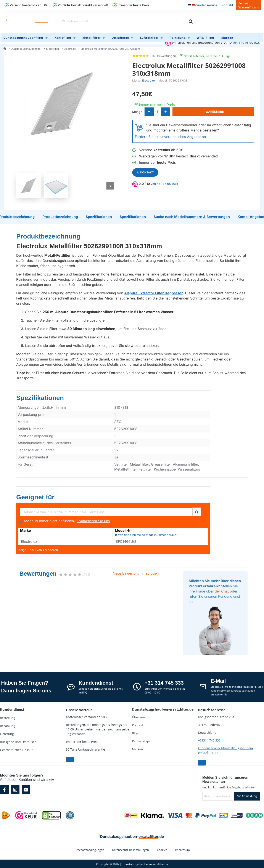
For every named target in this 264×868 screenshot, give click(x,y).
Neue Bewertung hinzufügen (136, 572)
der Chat (222, 590)
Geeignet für (35, 496)
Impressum (182, 849)
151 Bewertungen (164, 53)
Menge (137, 109)
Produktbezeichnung (48, 235)
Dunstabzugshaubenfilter (26, 46)
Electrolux (70, 46)
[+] (177, 109)
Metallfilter (53, 46)
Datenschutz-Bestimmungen (130, 849)
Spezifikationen (40, 397)
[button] (220, 109)
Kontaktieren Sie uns (93, 520)
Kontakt (145, 170)
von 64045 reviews (164, 181)
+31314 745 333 (209, 739)
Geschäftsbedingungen (89, 849)
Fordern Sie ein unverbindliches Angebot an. (171, 134)
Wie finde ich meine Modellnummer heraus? (146, 534)
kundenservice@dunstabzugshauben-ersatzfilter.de (226, 749)
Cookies (162, 849)
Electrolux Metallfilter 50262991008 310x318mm (110, 46)
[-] (151, 109)
